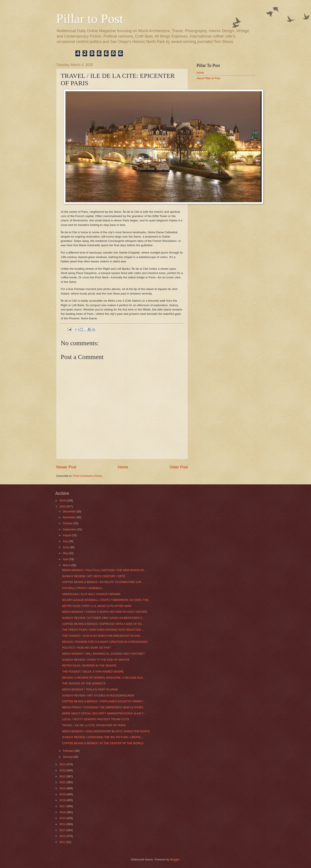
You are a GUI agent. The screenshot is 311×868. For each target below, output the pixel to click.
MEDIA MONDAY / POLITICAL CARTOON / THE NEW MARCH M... (104, 570)
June (66, 547)
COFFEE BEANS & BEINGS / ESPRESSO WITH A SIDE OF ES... (103, 624)
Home (123, 467)
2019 (63, 794)
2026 (63, 500)
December (69, 511)
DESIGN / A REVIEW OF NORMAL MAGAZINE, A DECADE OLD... (103, 678)
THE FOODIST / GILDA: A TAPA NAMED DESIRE (93, 672)
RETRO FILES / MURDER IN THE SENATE (89, 666)
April (66, 559)
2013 (63, 830)
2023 (63, 770)
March (67, 565)
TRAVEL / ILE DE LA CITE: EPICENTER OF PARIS (94, 725)
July (65, 541)
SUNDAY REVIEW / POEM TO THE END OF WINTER (96, 660)
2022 (63, 776)
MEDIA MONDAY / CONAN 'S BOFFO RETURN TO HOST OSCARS (105, 612)
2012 (63, 836)
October (68, 523)
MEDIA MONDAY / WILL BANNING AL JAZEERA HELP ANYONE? (103, 654)
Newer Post (66, 467)
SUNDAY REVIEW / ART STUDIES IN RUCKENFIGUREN (98, 696)
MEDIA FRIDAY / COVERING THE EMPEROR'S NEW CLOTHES (103, 707)
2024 (63, 764)
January (68, 757)
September (70, 529)
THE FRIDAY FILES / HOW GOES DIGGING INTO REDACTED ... (103, 630)
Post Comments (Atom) (88, 476)
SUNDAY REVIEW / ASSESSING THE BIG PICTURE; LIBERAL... (103, 737)
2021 (63, 782)
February (69, 751)
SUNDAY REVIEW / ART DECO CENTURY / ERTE (94, 576)
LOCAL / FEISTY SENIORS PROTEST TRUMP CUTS (96, 719)
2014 (63, 824)
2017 (63, 806)
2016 (63, 812)
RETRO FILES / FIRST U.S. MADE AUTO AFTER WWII (97, 606)
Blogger (175, 859)
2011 (63, 842)
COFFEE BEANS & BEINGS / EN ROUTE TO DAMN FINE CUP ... (103, 582)
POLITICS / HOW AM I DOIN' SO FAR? (86, 648)
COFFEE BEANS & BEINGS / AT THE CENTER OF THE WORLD (103, 743)
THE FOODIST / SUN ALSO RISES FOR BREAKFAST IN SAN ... (102, 636)
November (69, 517)
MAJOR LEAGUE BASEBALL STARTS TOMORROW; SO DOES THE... (106, 600)
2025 (63, 506)
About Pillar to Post (208, 78)
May (66, 553)
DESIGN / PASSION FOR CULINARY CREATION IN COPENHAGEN (105, 642)
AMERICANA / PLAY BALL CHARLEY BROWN (91, 594)
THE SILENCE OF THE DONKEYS (84, 683)
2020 (63, 788)
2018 (63, 800)
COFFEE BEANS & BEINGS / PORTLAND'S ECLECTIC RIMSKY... (104, 701)
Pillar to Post (90, 19)
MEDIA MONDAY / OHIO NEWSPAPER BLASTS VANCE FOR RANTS (106, 731)
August (67, 535)
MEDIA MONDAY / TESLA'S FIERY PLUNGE (90, 689)
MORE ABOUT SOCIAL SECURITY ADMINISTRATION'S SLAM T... (104, 713)
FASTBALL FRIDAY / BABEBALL (82, 588)
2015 (63, 818)
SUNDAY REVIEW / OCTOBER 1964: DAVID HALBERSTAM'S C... (103, 618)
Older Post (179, 467)
